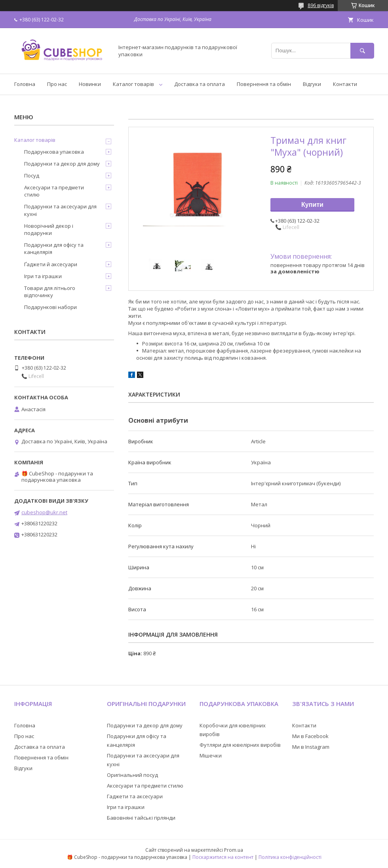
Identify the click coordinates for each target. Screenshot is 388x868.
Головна (25, 84)
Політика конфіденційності (290, 857)
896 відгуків (321, 5)
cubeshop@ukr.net (44, 512)
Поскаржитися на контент (223, 857)
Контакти (345, 84)
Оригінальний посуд (132, 775)
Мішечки (211, 755)
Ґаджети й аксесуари (51, 264)
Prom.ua (234, 850)
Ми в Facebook (310, 736)
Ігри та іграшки (43, 276)
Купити (312, 205)
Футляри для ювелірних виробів (240, 745)
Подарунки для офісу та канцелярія (54, 248)
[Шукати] (362, 51)
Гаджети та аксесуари (135, 796)
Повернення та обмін (264, 84)
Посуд (32, 176)
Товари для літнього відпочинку (50, 292)
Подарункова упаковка (54, 152)
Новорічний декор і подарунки (49, 229)
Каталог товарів (133, 84)
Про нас (57, 84)
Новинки (90, 84)
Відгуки (312, 84)
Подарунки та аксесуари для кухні (60, 210)
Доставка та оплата (200, 84)
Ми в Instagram (311, 747)
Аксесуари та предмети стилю (54, 191)
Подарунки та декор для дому (62, 164)
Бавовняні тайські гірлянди (141, 818)
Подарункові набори (50, 307)
